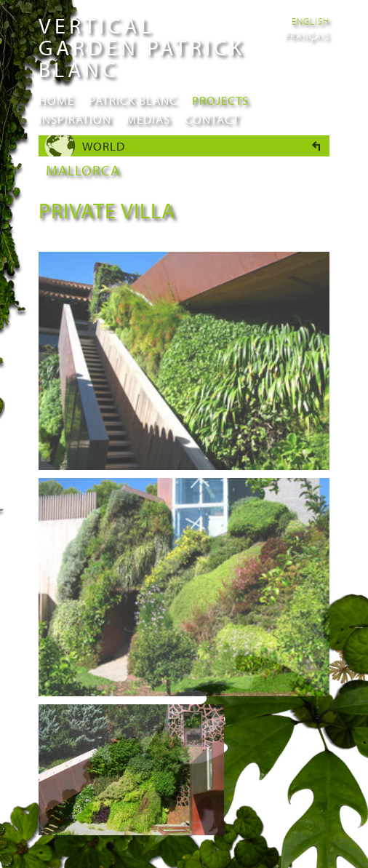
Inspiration (75, 119)
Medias (148, 119)
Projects (220, 100)
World (104, 146)
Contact (212, 119)
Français (307, 36)
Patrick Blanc (133, 100)
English (311, 21)
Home (56, 100)
